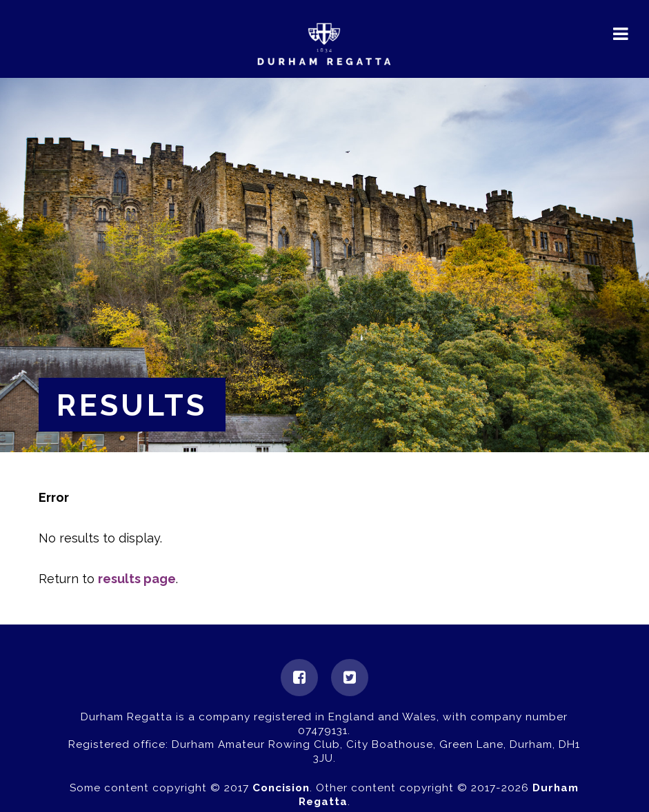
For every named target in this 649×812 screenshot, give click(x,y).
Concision (281, 788)
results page (137, 579)
